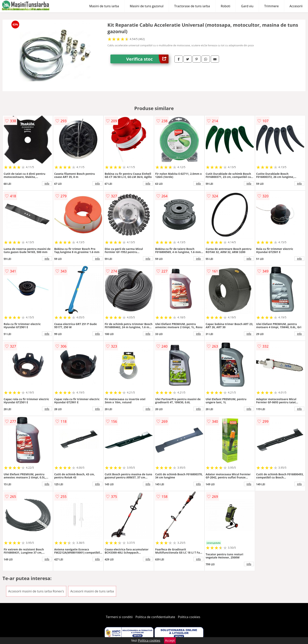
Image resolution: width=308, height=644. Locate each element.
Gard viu (247, 6)
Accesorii (296, 6)
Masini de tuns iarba (104, 6)
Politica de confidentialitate (155, 617)
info (47, 183)
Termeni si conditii (119, 617)
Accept (170, 640)
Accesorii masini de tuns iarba (92, 591)
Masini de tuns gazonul (147, 6)
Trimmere (271, 6)
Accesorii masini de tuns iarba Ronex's (36, 591)
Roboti (226, 6)
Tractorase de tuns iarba (192, 6)
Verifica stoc (147, 59)
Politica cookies (189, 617)
